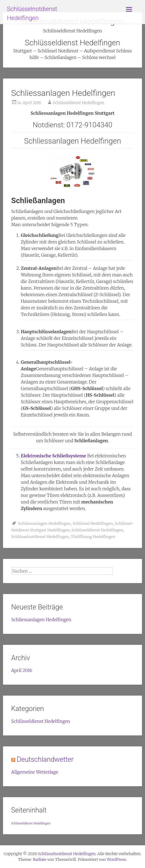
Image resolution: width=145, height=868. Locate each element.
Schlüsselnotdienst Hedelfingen (40, 537)
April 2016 (22, 670)
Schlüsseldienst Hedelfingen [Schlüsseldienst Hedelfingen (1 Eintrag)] (31, 823)
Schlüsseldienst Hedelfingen (78, 103)
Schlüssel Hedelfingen (93, 523)
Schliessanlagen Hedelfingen (63, 93)
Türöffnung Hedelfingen (93, 537)
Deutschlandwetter (45, 759)
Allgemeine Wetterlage (35, 772)
